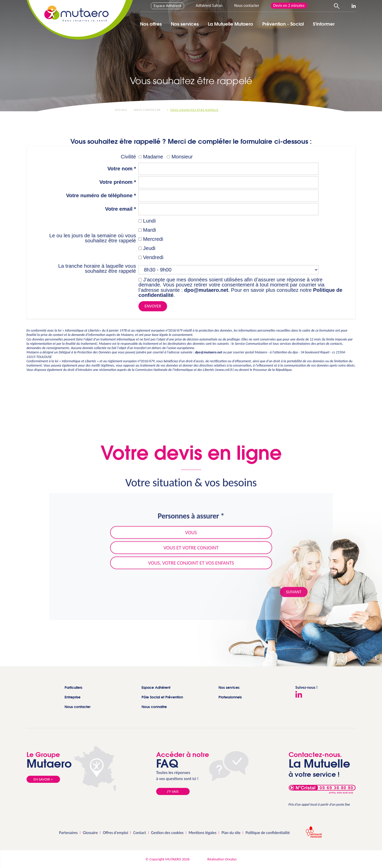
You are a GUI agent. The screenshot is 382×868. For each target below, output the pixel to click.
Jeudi (149, 248)
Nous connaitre (154, 707)
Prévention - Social (283, 24)
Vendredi (153, 257)
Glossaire (90, 833)
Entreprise (73, 697)
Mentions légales (203, 833)
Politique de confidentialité (268, 833)
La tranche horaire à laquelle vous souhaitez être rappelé (97, 269)
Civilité (128, 157)
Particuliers (73, 687)
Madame (153, 157)
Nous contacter (247, 5)
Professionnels (230, 697)
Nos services (185, 24)
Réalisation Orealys (222, 859)
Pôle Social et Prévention (162, 697)
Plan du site (231, 833)
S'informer (324, 24)
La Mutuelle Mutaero (230, 24)
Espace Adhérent (167, 6)
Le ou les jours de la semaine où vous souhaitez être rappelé (93, 238)
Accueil (121, 110)
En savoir (43, 779)
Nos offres (151, 24)
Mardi (149, 230)
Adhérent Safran (209, 5)
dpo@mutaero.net (206, 290)
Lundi (149, 221)
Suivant (294, 596)
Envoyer (153, 306)
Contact (139, 833)
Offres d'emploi (115, 833)
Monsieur (182, 157)
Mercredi (153, 239)
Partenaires (68, 833)
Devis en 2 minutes (289, 5)
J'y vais (173, 791)
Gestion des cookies (167, 833)
